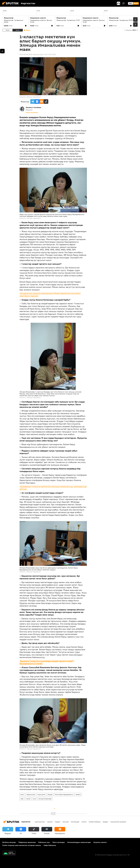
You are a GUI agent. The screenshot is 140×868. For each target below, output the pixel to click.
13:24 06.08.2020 (26, 54)
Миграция (75, 822)
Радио (58, 822)
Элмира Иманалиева (45, 799)
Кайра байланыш (50, 845)
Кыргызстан (41, 794)
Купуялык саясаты (100, 842)
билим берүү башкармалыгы (64, 794)
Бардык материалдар (32, 112)
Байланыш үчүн (44, 842)
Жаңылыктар (31, 794)
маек (22, 799)
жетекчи (78, 794)
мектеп (28, 799)
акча (34, 799)
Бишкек (50, 794)
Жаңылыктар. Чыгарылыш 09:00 (14, 21)
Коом (22, 794)
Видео (106, 822)
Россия (66, 822)
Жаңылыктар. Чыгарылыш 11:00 (68, 20)
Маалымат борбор (118, 822)
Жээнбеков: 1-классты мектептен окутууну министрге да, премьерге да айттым (53, 488)
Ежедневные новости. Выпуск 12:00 (94, 21)
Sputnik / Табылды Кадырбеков (31, 97)
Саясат (50, 822)
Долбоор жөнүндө (9, 842)
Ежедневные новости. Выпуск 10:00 (41, 21)
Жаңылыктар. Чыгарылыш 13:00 (121, 20)
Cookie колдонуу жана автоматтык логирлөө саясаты (22, 845)
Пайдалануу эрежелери (27, 842)
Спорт (84, 822)
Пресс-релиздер (59, 842)
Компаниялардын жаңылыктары (79, 842)
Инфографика (95, 822)
